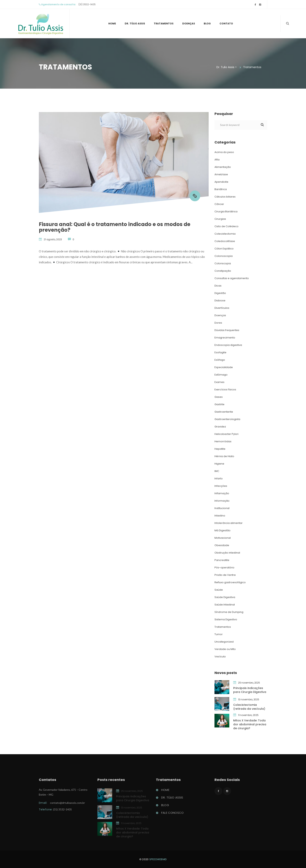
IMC (217, 471)
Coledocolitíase (225, 241)
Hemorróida (223, 441)
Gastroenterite (224, 412)
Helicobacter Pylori (226, 434)
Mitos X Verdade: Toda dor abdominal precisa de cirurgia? (250, 724)
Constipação (223, 271)
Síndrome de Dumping (229, 612)
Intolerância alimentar (229, 523)
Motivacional (223, 538)
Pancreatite (222, 560)
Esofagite (220, 352)
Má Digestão (222, 530)
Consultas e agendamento (232, 278)
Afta (217, 160)
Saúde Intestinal (225, 605)
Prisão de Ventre (225, 575)
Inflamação (222, 493)
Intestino (220, 516)
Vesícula (220, 657)
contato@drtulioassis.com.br (67, 804)
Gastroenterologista (227, 419)
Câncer (219, 204)
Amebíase (221, 174)
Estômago (221, 375)
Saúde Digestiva (225, 597)
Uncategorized (224, 642)
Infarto (219, 479)
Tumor (219, 634)
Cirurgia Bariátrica (226, 211)
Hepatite (220, 449)
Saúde (219, 590)
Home (112, 24)
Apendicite (221, 182)
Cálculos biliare (225, 197)
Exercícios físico (225, 389)
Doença (189, 24)
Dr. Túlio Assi (135, 24)
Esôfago (220, 360)
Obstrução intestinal (227, 553)
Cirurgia (220, 219)
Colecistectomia (225, 234)
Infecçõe (221, 486)
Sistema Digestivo (226, 619)
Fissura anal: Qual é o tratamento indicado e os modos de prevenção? (115, 227)
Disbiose (220, 300)
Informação (222, 501)
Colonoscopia (224, 256)
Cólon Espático (224, 249)
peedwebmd (158, 859)
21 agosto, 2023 (53, 239)
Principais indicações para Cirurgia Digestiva (250, 690)
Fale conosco (172, 814)
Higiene (219, 464)
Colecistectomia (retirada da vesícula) (249, 707)
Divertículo (222, 308)
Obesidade (222, 545)
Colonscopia (223, 263)
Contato (226, 24)
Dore (218, 323)
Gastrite (219, 404)
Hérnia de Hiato (224, 456)
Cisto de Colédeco (226, 226)
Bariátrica (221, 189)
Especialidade (224, 367)
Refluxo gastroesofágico (230, 582)
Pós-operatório (224, 568)
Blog (207, 24)
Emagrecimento (225, 338)
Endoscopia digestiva (228, 345)
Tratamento (164, 24)
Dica (218, 286)
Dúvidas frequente (227, 330)
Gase (219, 397)
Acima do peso (224, 152)
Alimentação (223, 167)
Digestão (220, 293)
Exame (219, 382)
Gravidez (220, 427)
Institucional (222, 508)
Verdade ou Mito (225, 649)
